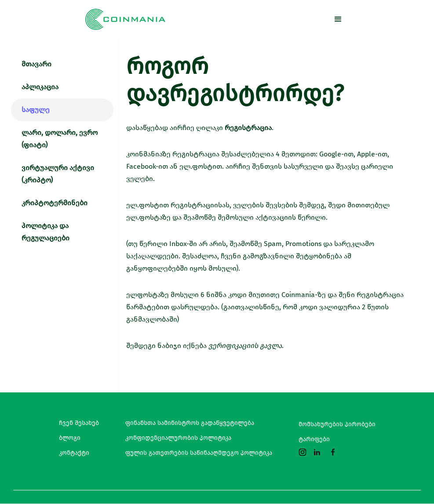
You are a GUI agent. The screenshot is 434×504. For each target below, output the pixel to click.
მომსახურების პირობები (337, 424)
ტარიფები (314, 439)
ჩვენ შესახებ (79, 423)
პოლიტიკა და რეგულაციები (46, 232)
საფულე (36, 110)
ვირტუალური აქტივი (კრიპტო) (58, 174)
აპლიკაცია (40, 87)
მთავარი (36, 64)
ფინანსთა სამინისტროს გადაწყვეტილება (190, 423)
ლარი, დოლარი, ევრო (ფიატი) (60, 139)
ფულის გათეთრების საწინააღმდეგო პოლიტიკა (199, 453)
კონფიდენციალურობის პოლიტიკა (178, 438)
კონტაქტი (74, 453)
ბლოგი (70, 438)
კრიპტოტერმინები (55, 203)
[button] (338, 19)
